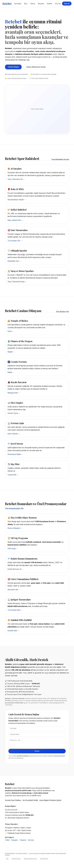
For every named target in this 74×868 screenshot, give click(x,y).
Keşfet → (11, 352)
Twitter (7, 841)
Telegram (23, 841)
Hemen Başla (13, 67)
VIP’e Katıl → (13, 549)
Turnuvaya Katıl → (15, 610)
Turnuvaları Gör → (15, 241)
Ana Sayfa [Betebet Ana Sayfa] (18, 4)
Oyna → (11, 331)
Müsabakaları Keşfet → (17, 200)
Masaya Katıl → (14, 393)
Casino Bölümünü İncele (36, 67)
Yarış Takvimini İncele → (17, 282)
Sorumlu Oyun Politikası (13, 802)
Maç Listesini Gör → (15, 220)
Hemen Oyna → (14, 413)
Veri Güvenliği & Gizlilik (30, 802)
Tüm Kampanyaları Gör (14, 508)
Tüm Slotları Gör (62, 312)
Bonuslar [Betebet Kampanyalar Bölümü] (41, 4)
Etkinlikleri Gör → (14, 261)
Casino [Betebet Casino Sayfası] (33, 4)
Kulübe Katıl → (13, 631)
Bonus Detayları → (15, 528)
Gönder (37, 752)
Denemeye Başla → (15, 454)
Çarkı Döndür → (14, 434)
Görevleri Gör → (14, 590)
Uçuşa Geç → (13, 475)
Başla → (11, 372)
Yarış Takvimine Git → (16, 179)
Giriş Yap (58, 4)
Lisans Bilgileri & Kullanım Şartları (50, 802)
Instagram (15, 841)
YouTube (31, 841)
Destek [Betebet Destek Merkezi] (50, 4)
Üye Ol (67, 4)
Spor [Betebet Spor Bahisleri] (26, 4)
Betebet (7, 4)
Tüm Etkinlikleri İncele (60, 159)
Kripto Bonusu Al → (15, 569)
